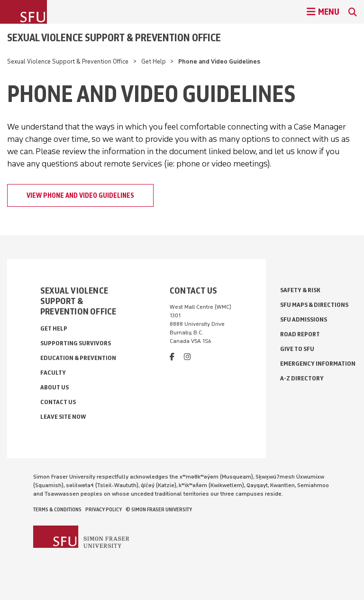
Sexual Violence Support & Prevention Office (114, 37)
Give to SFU (297, 349)
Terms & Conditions (57, 509)
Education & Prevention (78, 358)
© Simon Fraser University (159, 509)
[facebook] (172, 357)
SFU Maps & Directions (314, 305)
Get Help (154, 61)
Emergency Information (318, 364)
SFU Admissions (304, 319)
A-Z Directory (302, 378)
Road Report (300, 334)
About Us (55, 387)
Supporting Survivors (76, 343)
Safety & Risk (300, 290)
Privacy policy (104, 509)
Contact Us (58, 402)
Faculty (53, 373)
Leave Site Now (63, 417)
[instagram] (187, 357)
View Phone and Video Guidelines (80, 195)
